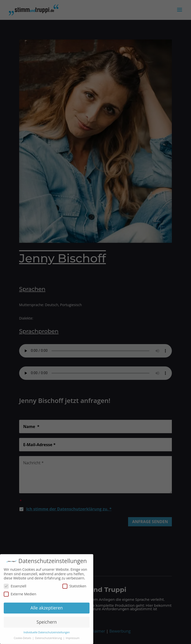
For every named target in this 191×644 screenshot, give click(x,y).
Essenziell (15, 588)
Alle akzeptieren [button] (47, 609)
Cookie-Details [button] (23, 640)
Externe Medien (20, 595)
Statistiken (74, 588)
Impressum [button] (72, 640)
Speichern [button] (47, 623)
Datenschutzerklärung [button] (49, 640)
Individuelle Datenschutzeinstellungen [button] (47, 634)
